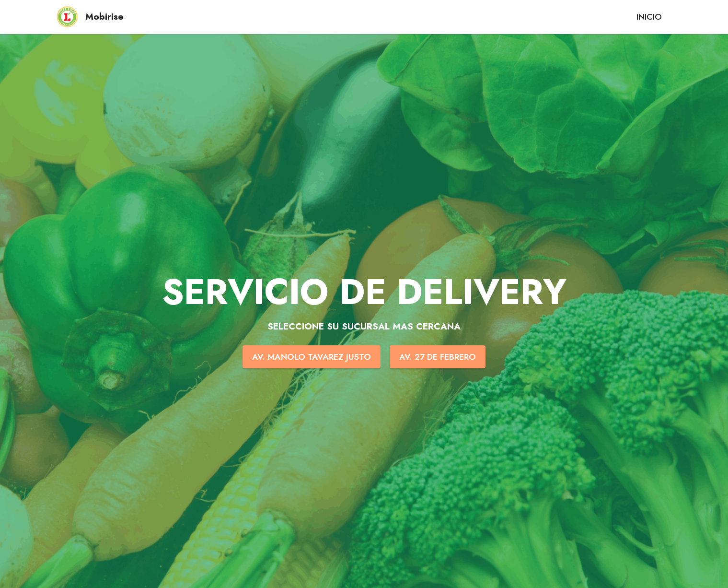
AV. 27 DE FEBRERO (438, 357)
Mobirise (104, 17)
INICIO (649, 17)
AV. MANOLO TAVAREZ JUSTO (312, 357)
